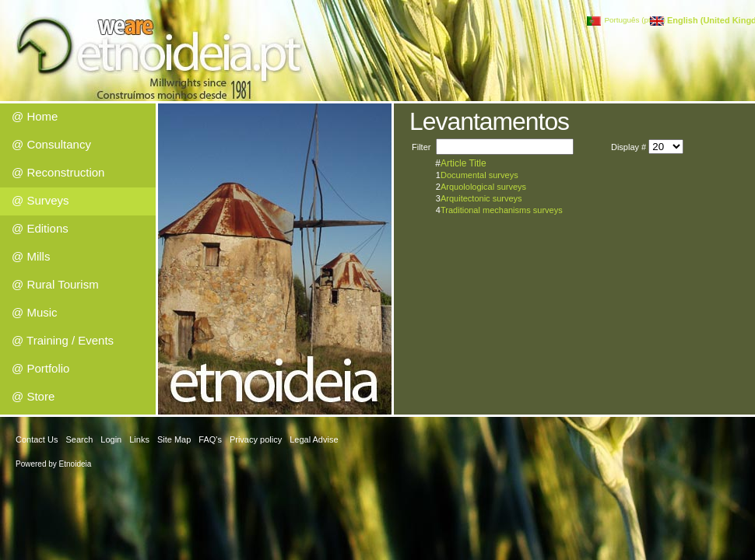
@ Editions (40, 228)
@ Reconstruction (58, 172)
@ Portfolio (40, 368)
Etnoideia (75, 464)
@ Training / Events (63, 340)
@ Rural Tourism (55, 284)
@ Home (35, 116)
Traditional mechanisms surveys (502, 210)
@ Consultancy (51, 144)
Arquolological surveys (483, 187)
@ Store (33, 396)
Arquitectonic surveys (481, 198)
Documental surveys (479, 175)
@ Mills (31, 256)
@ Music (35, 312)
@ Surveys (40, 200)
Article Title (464, 163)
